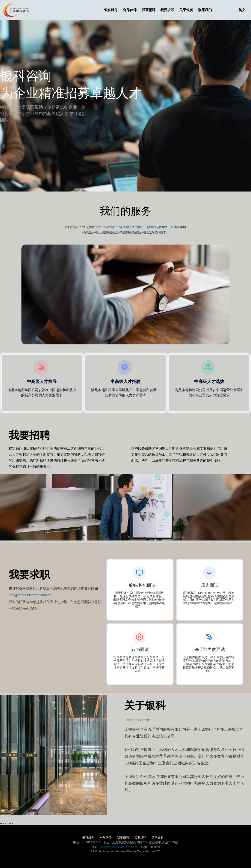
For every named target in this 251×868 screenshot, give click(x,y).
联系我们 (205, 10)
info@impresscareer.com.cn (30, 595)
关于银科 (186, 10)
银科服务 (111, 10)
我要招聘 (149, 10)
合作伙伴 (130, 10)
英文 (242, 10)
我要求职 (167, 10)
